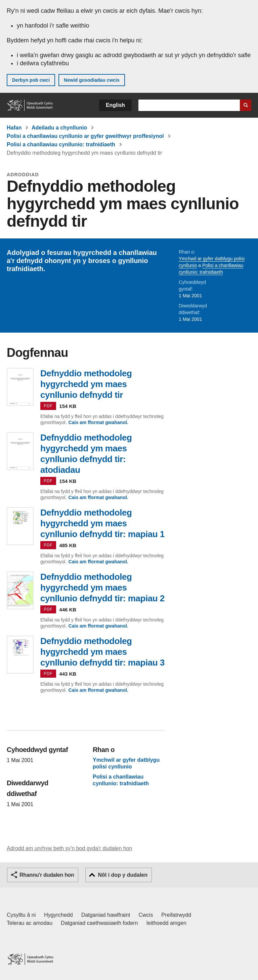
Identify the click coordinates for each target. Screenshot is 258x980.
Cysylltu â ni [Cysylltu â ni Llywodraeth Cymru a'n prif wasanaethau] (21, 915)
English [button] (115, 105)
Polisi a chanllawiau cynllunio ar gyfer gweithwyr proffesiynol (85, 136)
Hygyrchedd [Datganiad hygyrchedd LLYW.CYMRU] (58, 915)
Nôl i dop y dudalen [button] (123, 875)
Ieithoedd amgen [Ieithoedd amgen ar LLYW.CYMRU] (166, 923)
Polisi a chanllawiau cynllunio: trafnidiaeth (61, 144)
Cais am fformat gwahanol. (98, 422)
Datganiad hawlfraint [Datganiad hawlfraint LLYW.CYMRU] (106, 915)
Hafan (14, 128)
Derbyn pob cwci (31, 80)
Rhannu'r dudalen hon (47, 875)
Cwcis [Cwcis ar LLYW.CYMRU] (146, 915)
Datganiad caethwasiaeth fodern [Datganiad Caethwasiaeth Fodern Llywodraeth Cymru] (99, 923)
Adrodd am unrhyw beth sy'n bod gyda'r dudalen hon (69, 848)
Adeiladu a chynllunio (59, 128)
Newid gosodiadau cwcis (92, 80)
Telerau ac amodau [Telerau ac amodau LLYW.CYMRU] (30, 923)
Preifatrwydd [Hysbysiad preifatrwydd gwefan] (176, 915)
